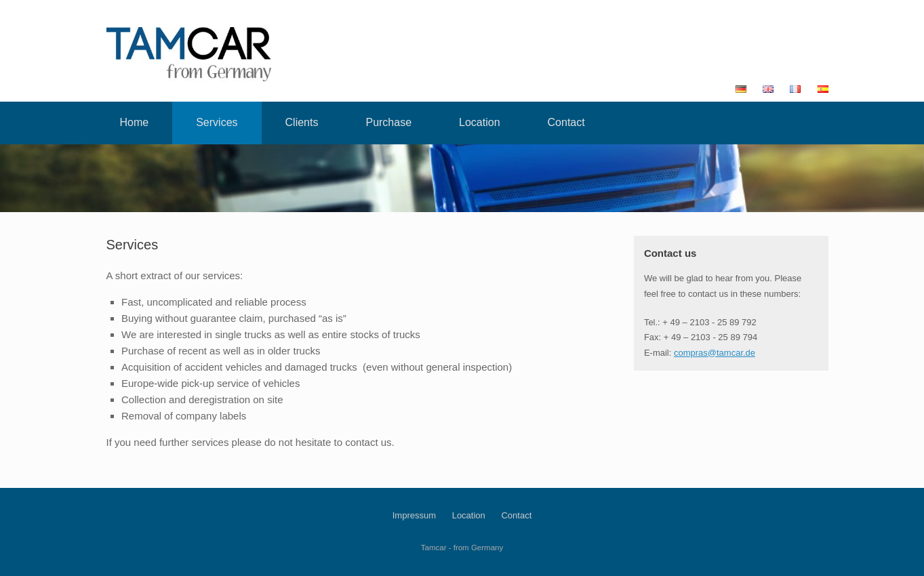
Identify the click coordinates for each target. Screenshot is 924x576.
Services (217, 122)
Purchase (388, 122)
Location (480, 122)
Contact (566, 122)
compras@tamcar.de (715, 353)
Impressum (414, 515)
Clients (302, 122)
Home (135, 122)
